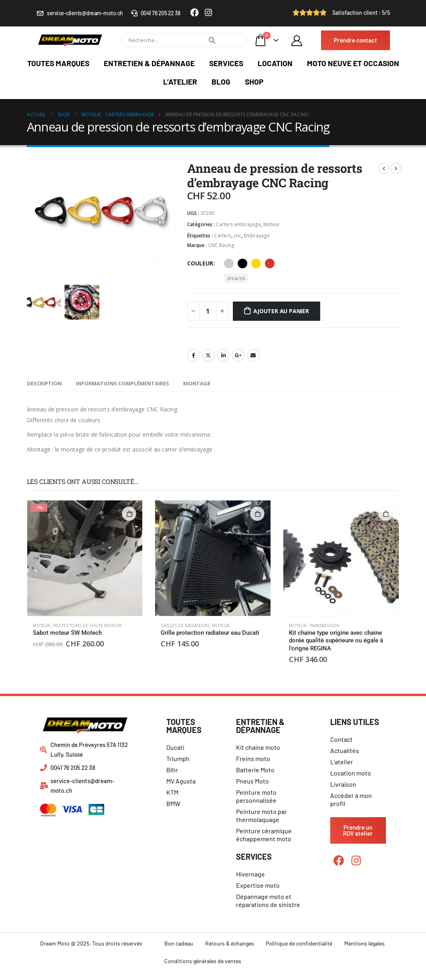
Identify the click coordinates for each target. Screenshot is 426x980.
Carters (223, 236)
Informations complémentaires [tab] (122, 383)
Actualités (345, 750)
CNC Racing (221, 245)
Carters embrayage (238, 224)
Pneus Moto (252, 781)
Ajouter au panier (281, 311)
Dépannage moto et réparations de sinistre (268, 900)
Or (256, 263)
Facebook (194, 355)
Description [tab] (44, 383)
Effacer (236, 278)
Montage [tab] (197, 383)
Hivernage (250, 874)
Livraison (343, 784)
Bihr (172, 770)
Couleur (200, 263)
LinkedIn (223, 355)
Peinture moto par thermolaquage (261, 815)
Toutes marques (58, 63)
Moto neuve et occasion (353, 63)
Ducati (175, 747)
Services (226, 63)
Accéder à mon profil (351, 799)
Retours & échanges (230, 943)
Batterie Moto (255, 770)
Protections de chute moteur (87, 626)
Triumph (178, 758)
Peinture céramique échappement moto (264, 835)
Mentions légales (364, 943)
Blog (221, 82)
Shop (254, 82)
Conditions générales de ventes (203, 961)
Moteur (272, 224)
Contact (341, 739)
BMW (173, 803)
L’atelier (180, 82)
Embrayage (257, 236)
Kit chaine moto (258, 747)
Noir (242, 263)
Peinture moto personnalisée (256, 796)
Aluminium (229, 263)
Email (253, 355)
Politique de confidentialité (299, 943)
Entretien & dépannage (149, 63)
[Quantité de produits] (208, 311)
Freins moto (253, 758)
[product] (85, 558)
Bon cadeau (179, 943)
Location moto (351, 773)
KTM (172, 792)
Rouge (270, 263)
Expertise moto (258, 885)
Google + (238, 355)
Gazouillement (208, 355)
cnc (237, 236)
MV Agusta (181, 781)
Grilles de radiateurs (185, 626)
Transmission (324, 626)
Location (275, 63)
